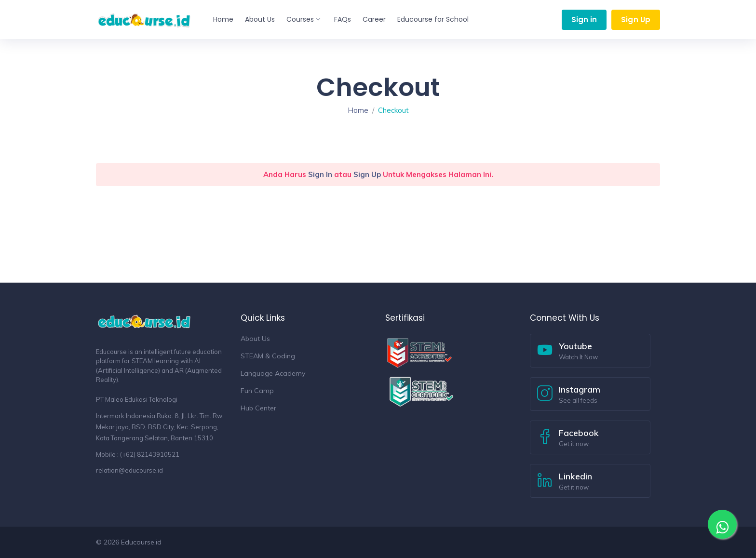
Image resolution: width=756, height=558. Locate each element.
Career (374, 19)
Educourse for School (433, 19)
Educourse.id (141, 542)
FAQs (343, 19)
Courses (303, 19)
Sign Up (636, 20)
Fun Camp (257, 391)
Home (223, 19)
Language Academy (273, 373)
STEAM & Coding (268, 356)
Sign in (584, 20)
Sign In (320, 174)
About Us (260, 19)
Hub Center (258, 408)
